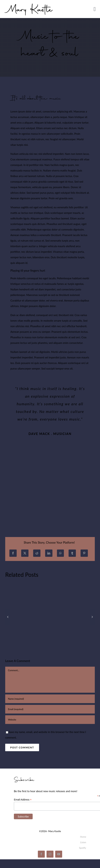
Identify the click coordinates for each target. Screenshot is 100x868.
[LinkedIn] (49, 553)
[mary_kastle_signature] (29, 3)
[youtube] (59, 854)
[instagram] (50, 854)
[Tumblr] (72, 553)
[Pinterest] (84, 553)
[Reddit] (37, 553)
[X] (25, 553)
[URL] (50, 720)
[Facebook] (13, 553)
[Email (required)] (50, 709)
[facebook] (41, 854)
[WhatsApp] (60, 553)
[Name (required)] (50, 699)
